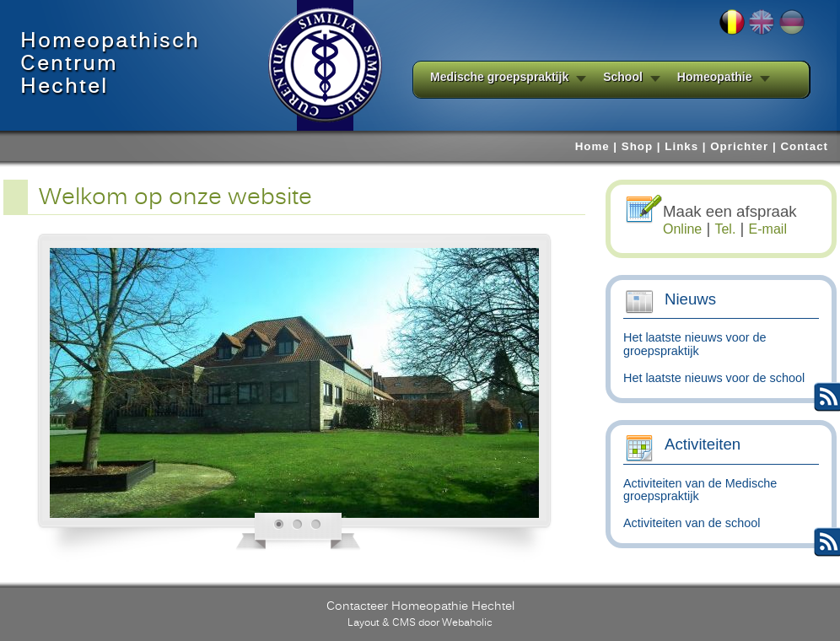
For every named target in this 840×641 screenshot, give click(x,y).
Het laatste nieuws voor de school (714, 378)
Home (592, 146)
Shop (637, 146)
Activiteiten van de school (692, 523)
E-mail (768, 229)
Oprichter (739, 146)
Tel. (725, 229)
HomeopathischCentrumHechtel (110, 64)
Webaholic (467, 622)
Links (681, 146)
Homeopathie (715, 77)
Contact (804, 146)
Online (682, 229)
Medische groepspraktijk (499, 77)
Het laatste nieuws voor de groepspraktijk (695, 344)
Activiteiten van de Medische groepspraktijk (700, 490)
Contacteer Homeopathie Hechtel (420, 606)
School (623, 77)
